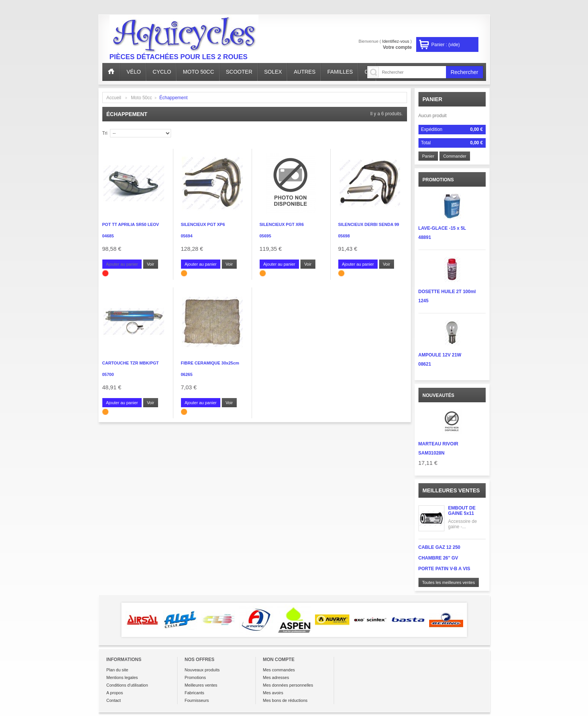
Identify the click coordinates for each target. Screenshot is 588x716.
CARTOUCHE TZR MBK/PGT (131, 363)
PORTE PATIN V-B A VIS (444, 569)
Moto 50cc (141, 98)
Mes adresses (276, 677)
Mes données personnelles (288, 685)
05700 (108, 374)
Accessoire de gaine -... (463, 524)
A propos (115, 693)
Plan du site (117, 670)
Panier (433, 99)
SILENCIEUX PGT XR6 (282, 224)
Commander (455, 156)
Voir (151, 264)
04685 (108, 236)
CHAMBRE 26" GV (438, 558)
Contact (114, 700)
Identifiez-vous (396, 41)
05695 (266, 236)
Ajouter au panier (201, 264)
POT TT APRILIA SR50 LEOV (131, 224)
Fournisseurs (197, 700)
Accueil (114, 98)
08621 (425, 364)
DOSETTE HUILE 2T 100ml (447, 292)
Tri (105, 133)
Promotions (195, 677)
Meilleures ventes (451, 490)
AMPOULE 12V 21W (440, 355)
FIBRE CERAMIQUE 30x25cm (210, 363)
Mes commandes (279, 670)
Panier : (446, 45)
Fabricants (195, 693)
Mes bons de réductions (285, 700)
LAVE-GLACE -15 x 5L (442, 228)
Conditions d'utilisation (127, 685)
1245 (424, 301)
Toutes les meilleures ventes (449, 582)
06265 (187, 374)
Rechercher (464, 72)
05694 (187, 236)
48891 (425, 237)
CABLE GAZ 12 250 (439, 547)
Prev (110, 620)
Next (478, 620)
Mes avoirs (273, 693)
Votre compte (397, 47)
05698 (344, 236)
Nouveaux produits (202, 670)
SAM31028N (432, 453)
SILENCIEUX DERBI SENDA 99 (369, 224)
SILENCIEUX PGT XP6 (203, 224)
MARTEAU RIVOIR (439, 444)
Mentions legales (122, 677)
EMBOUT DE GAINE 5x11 (462, 511)
